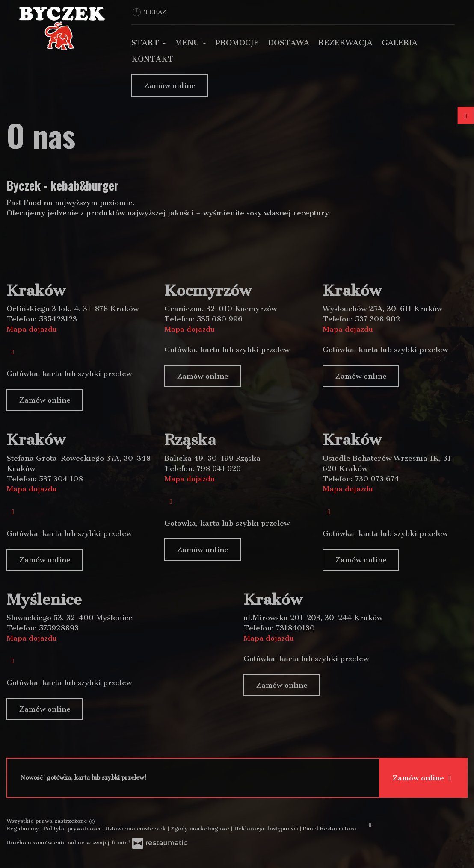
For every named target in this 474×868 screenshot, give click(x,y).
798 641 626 (219, 468)
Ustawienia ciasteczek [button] (136, 828)
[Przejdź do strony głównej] (62, 29)
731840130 (295, 628)
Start (149, 43)
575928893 (59, 628)
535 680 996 (220, 319)
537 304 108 (61, 479)
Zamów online (170, 85)
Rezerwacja (345, 43)
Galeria (400, 43)
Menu (191, 43)
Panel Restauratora (330, 828)
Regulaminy (24, 828)
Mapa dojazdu (32, 329)
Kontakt (153, 59)
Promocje (237, 43)
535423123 (58, 319)
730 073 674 (377, 479)
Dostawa (289, 43)
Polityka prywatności (73, 828)
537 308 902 (378, 319)
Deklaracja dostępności (267, 828)
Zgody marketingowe (201, 828)
